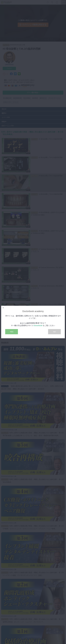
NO (54, 332)
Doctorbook (38, 325)
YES (12, 332)
